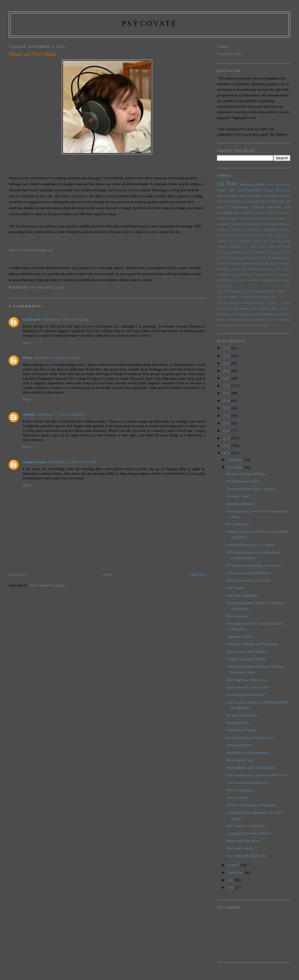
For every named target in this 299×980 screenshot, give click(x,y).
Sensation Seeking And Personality (252, 644)
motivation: (243, 314)
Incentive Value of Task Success (250, 738)
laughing (245, 308)
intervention (224, 308)
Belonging (284, 213)
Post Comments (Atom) (47, 585)
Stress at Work (237, 798)
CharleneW (32, 319)
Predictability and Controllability (251, 768)
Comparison (259, 218)
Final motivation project (255, 190)
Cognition (244, 218)
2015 (227, 423)
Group (234, 230)
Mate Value (267, 246)
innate (286, 303)
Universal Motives (243, 275)
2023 (227, 363)
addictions (274, 207)
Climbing (231, 218)
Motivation (283, 190)
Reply (27, 342)
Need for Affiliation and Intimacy (251, 805)
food (287, 207)
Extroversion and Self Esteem (248, 573)
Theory (277, 269)
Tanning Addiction (240, 504)
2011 (227, 445)
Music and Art (280, 202)
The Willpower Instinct (257, 269)
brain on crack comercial (243, 280)
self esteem (232, 320)
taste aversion (243, 213)
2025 (227, 348)
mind (274, 308)
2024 (227, 356)
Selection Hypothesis (242, 595)
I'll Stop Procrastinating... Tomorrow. (254, 565)
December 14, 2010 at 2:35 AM (72, 462)
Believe (272, 213)
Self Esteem (235, 588)
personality (224, 213)
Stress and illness (239, 745)
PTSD (255, 252)
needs (254, 314)
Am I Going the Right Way (246, 856)
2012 (227, 438)
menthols (263, 308)
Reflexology (236, 258)
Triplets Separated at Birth (246, 659)
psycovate (150, 23)
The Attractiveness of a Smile (248, 580)
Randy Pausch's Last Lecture (248, 687)
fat (289, 286)
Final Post (274, 185)
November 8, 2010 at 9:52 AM (66, 319)
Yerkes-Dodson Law (267, 275)
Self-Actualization (240, 790)
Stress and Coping (240, 848)
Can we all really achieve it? (247, 783)
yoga (266, 325)
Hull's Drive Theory (241, 730)
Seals (258, 258)
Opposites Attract (239, 636)
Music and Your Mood (243, 841)
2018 (227, 401)
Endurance (237, 224)
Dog (271, 218)
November (236, 467)
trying (259, 325)
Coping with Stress (256, 202)
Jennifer (29, 414)
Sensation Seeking (239, 263)
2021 (227, 378)
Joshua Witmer (35, 462)
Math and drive (238, 723)
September (236, 872)
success (272, 320)
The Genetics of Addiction (246, 826)
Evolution (252, 224)
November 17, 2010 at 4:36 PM (61, 414)
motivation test (226, 314)
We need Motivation (241, 715)
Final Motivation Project (245, 695)
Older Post (197, 575)
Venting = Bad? (238, 496)
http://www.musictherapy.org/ (31, 250)
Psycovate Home (230, 54)
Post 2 (273, 252)
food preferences (251, 196)
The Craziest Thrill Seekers (247, 651)
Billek (27, 358)
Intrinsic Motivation (241, 235)
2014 (227, 431)
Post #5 (263, 252)
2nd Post (271, 196)
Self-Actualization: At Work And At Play (257, 775)
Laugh (260, 235)
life (254, 308)
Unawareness (239, 207)
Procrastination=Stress (243, 481)
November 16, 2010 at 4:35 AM (57, 358)
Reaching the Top (239, 760)
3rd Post (284, 196)
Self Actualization (274, 258)
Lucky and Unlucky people (272, 241)
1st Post (227, 183)
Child (220, 218)
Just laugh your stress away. (247, 680)
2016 (227, 416)
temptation (284, 320)
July (231, 880)
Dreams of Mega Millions (246, 474)
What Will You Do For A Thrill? (250, 545)
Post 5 (223, 258)
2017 (227, 408)
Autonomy (260, 213)
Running (249, 258)
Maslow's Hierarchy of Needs (237, 246)
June (231, 887)
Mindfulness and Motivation (247, 753)
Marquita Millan (252, 184)
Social (274, 263)
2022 (227, 371)
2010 (227, 453)
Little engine (274, 235)
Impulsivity (271, 230)
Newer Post (17, 575)
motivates (284, 308)
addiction (258, 207)
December (236, 460)
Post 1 (222, 207)
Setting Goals (260, 263)
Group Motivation (251, 230)
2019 (227, 393)
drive (280, 280)
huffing (273, 303)
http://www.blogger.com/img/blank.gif (240, 303)
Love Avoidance (241, 241)
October (234, 865)
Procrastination (227, 196)
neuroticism (266, 314)
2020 (227, 386)
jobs (236, 308)
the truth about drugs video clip (236, 325)
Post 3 (281, 252)
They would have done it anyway (251, 489)
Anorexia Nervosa (229, 202)
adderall (285, 275)
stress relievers (257, 320)
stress (244, 320)
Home (108, 575)
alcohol (221, 280)
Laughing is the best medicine (249, 833)
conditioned (268, 280)
